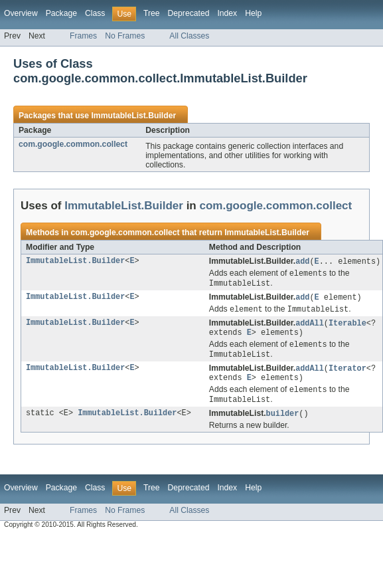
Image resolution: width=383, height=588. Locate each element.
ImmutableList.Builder (133, 116)
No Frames (125, 36)
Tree (152, 13)
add (302, 262)
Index (227, 13)
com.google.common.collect (73, 144)
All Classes (189, 36)
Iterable (347, 327)
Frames (83, 36)
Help (253, 13)
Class (95, 13)
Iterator (347, 375)
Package (61, 13)
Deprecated (189, 13)
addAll (310, 327)
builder (283, 424)
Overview (21, 13)
